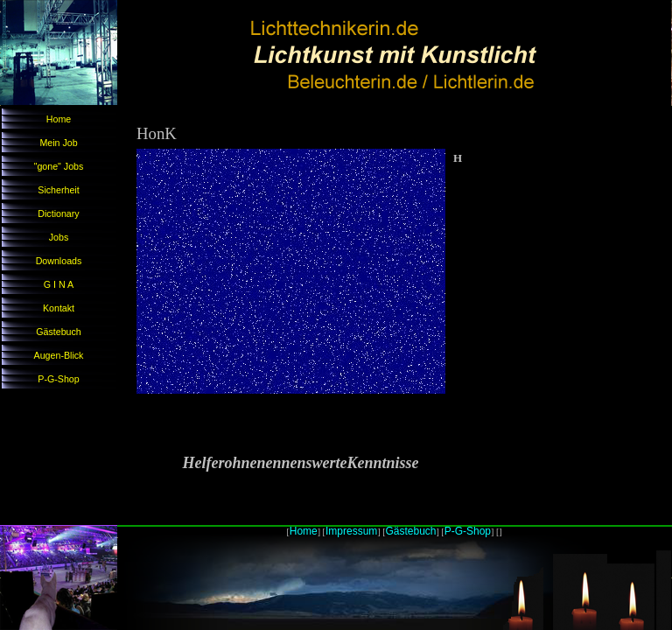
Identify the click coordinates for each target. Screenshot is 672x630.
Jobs (59, 237)
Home (59, 119)
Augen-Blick (59, 355)
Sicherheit (58, 190)
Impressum (351, 531)
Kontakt (59, 308)
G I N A (59, 284)
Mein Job (58, 143)
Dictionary (58, 213)
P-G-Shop (58, 379)
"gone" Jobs (59, 166)
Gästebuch (59, 332)
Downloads (59, 261)
